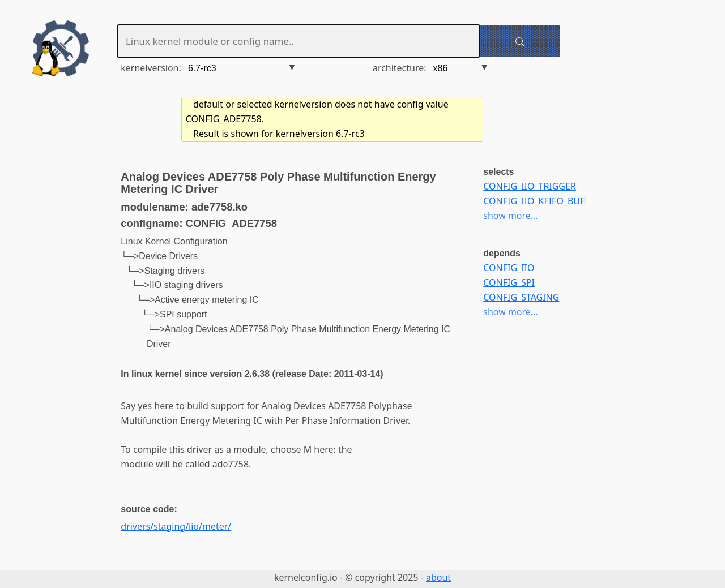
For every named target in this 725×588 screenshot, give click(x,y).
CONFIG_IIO (509, 268)
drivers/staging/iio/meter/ (176, 526)
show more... (510, 216)
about (438, 577)
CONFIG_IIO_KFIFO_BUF (534, 201)
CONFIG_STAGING (521, 297)
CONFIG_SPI (509, 282)
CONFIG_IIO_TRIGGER (529, 186)
